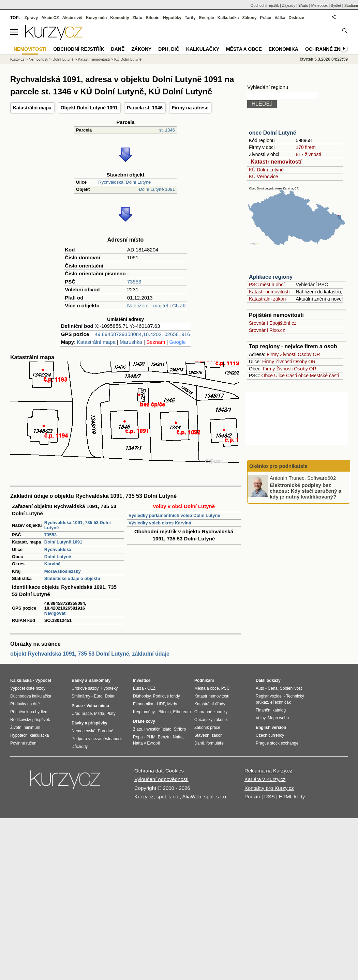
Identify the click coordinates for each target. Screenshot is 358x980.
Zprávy (31, 18)
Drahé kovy (144, 721)
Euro (98, 696)
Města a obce (244, 49)
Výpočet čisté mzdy (28, 688)
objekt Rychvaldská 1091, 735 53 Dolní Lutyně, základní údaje (90, 654)
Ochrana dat (148, 771)
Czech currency (270, 735)
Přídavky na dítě (25, 704)
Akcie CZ (50, 18)
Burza (138, 688)
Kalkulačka (228, 18)
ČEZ (151, 688)
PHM (151, 737)
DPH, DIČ (169, 49)
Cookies (175, 771)
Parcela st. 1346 (145, 108)
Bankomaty (99, 680)
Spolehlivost (291, 688)
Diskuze (296, 18)
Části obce (297, 376)
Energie (207, 18)
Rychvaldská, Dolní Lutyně (124, 182)
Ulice (279, 376)
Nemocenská (84, 731)
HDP (161, 704)
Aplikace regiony (271, 277)
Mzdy (172, 704)
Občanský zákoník (211, 720)
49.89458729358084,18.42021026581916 (142, 334)
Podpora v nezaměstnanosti (97, 739)
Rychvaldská (58, 549)
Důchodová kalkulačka (31, 696)
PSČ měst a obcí (267, 285)
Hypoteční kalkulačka (29, 735)
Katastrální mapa (32, 108)
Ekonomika (284, 49)
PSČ (226, 688)
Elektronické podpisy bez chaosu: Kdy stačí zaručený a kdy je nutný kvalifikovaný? (305, 491)
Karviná (53, 564)
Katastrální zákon (267, 299)
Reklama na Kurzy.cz (268, 771)
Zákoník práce (207, 728)
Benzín (164, 737)
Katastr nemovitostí (276, 162)
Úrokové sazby (85, 688)
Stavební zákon (208, 735)
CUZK (179, 305)
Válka (280, 18)
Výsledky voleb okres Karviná (160, 523)
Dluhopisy (142, 696)
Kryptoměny (144, 712)
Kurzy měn (96, 18)
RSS (270, 797)
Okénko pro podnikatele (278, 466)
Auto (260, 688)
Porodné (106, 731)
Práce (266, 18)
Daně (118, 49)
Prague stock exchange (277, 743)
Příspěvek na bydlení (29, 712)
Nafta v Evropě (146, 743)
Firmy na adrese (190, 108)
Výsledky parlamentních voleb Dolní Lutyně (174, 515)
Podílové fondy (166, 696)
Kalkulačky (203, 49)
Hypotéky (172, 18)
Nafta (178, 737)
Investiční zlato (158, 729)
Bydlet (336, 5)
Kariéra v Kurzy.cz (265, 779)
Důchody (80, 747)
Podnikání (204, 680)
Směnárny (81, 696)
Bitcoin (153, 18)
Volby (260, 718)
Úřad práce (82, 714)
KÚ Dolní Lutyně (266, 170)
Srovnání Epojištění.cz (273, 323)
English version (271, 728)
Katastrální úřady (210, 704)
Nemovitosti (38, 59)
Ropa (138, 737)
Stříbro (180, 729)
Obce (267, 376)
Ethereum (182, 712)
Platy (111, 714)
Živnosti (288, 354)
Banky (78, 680)
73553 (134, 282)
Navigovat (55, 613)
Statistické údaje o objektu (72, 578)
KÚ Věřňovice (264, 177)
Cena (273, 688)
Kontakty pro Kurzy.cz (269, 788)
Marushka (131, 342)
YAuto (303, 5)
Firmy (273, 354)
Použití (252, 797)
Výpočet (43, 680)
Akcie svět (72, 18)
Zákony (249, 18)
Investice (142, 680)
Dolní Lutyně (58, 557)
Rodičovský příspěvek (30, 720)
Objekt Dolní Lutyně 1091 (89, 108)
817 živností (308, 154)
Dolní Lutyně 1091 (157, 189)
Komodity (120, 18)
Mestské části (324, 376)
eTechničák (281, 702)
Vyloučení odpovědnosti (161, 779)
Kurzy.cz (17, 59)
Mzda (99, 714)
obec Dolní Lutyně (273, 133)
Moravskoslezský (63, 571)
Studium (351, 5)
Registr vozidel (269, 696)
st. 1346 (167, 130)
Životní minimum (25, 728)
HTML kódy (292, 797)
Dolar (110, 696)
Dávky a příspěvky (89, 723)
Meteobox (319, 5)
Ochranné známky (330, 49)
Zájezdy (289, 5)
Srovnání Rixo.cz (267, 330)
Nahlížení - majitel (148, 305)
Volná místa (98, 706)
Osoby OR (309, 354)
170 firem (305, 147)
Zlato (138, 18)
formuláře (215, 743)
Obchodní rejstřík (265, 5)
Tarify (190, 18)
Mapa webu (278, 718)
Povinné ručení (24, 743)
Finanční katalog (271, 710)
